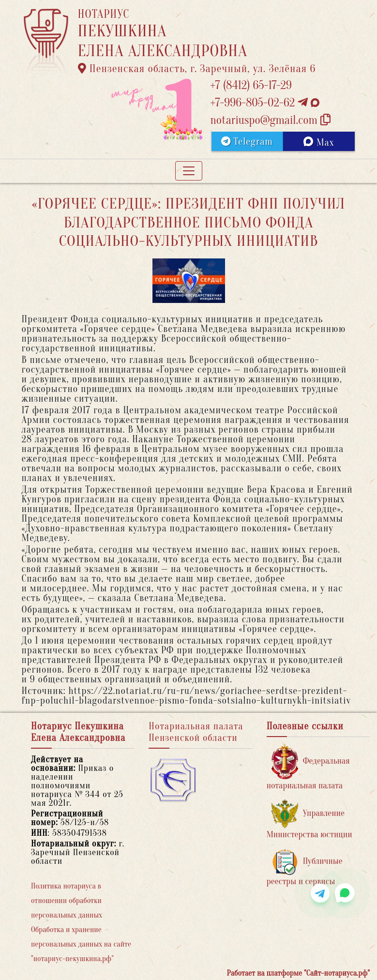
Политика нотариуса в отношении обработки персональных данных (67, 901)
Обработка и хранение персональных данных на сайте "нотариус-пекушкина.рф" (81, 944)
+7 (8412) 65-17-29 (251, 85)
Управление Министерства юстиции (309, 820)
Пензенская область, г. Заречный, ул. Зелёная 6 (197, 69)
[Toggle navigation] (189, 171)
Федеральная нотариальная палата (308, 767)
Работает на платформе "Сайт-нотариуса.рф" (298, 973)
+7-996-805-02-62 (265, 103)
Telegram (247, 142)
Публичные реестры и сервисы (305, 867)
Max (319, 142)
